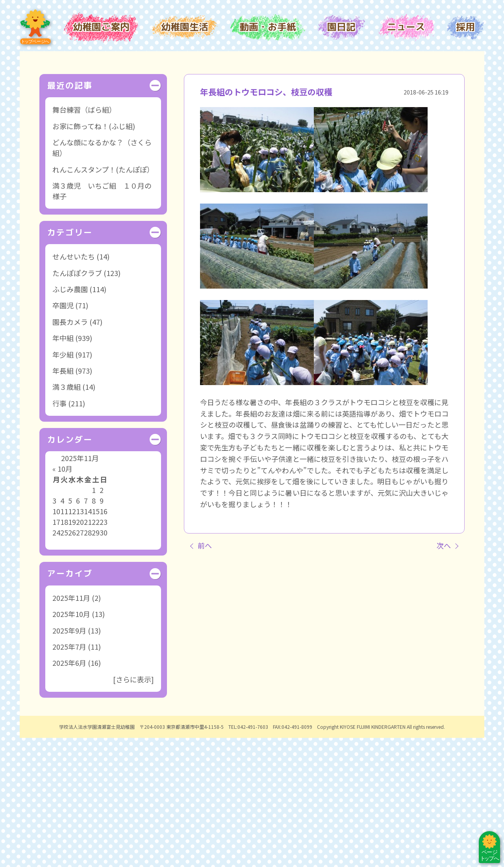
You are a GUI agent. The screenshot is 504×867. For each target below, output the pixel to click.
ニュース (406, 27)
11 (64, 640)
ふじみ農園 (70, 418)
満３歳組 (67, 516)
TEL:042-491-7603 (248, 855)
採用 (465, 27)
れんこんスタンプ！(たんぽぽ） (103, 298)
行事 (59, 532)
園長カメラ (70, 451)
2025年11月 (71, 727)
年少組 (63, 483)
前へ (205, 674)
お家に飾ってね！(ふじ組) (94, 255)
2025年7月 (69, 776)
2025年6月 (69, 792)
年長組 (63, 500)
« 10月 (62, 598)
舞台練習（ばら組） (84, 239)
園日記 (341, 27)
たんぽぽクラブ (77, 402)
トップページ (35, 27)
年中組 (63, 467)
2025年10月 (71, 743)
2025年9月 (69, 759)
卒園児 (63, 434)
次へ (444, 674)
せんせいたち (74, 385)
